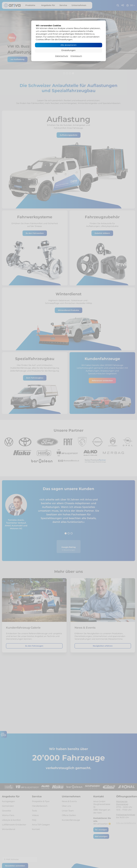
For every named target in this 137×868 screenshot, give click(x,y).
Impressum (76, 56)
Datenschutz (62, 56)
